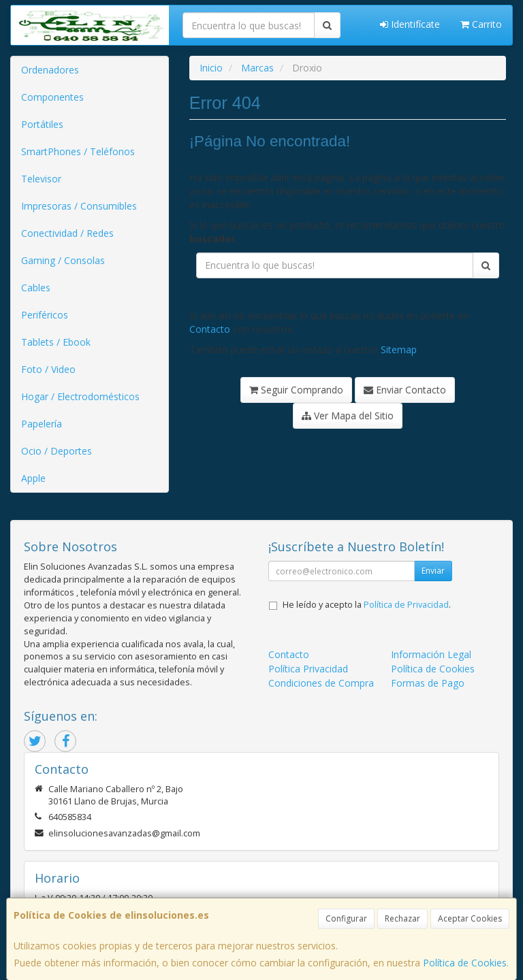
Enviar (433, 571)
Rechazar (402, 918)
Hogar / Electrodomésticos (80, 396)
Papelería (42, 424)
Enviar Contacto (405, 390)
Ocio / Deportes (57, 451)
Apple (33, 478)
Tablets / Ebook (56, 342)
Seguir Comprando (296, 390)
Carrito (481, 24)
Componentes (52, 97)
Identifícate (410, 24)
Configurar (346, 918)
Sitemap (399, 349)
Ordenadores (50, 70)
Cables (36, 288)
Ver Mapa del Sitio (348, 415)
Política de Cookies (465, 963)
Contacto (210, 329)
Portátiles (42, 124)
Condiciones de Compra (321, 683)
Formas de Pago (428, 683)
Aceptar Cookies (470, 918)
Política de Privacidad (406, 605)
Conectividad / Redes (67, 233)
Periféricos (45, 315)
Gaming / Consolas (63, 260)
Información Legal (431, 654)
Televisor (41, 179)
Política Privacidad (308, 669)
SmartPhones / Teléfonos (78, 151)
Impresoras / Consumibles (79, 206)
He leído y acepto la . (367, 605)
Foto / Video (48, 369)
